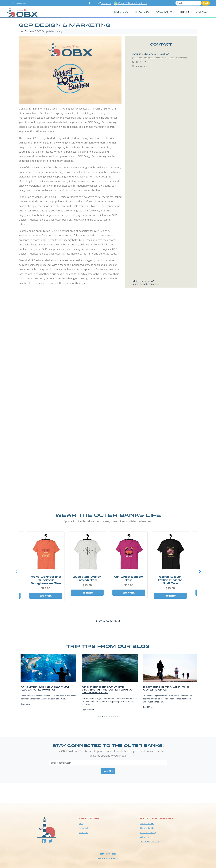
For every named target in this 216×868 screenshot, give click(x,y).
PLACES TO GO (120, 12)
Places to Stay (148, 833)
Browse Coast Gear (108, 621)
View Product (46, 596)
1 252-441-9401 (143, 62)
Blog (82, 823)
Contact (84, 828)
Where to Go (147, 823)
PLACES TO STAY (164, 12)
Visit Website (142, 66)
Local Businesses (150, 842)
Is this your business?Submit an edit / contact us (146, 283)
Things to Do (147, 828)
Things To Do (142, 12)
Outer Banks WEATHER (108, 793)
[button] (200, 572)
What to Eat (147, 837)
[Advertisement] (108, 324)
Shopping (201, 12)
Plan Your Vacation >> (17, 3)
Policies (84, 833)
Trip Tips (185, 12)
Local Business (26, 31)
